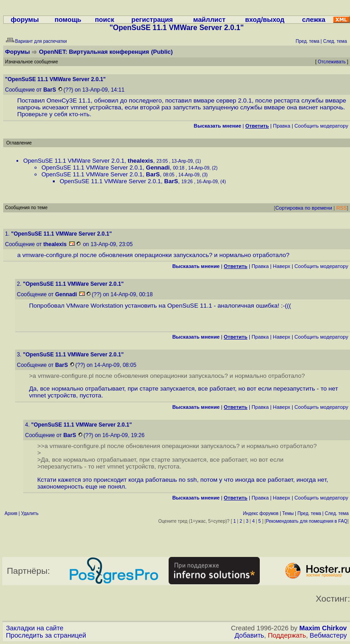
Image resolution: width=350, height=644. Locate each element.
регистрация (152, 20)
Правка (282, 126)
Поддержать (287, 635)
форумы (25, 20)
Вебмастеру (328, 635)
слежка (314, 20)
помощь (68, 20)
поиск (104, 20)
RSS (342, 208)
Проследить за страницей (46, 635)
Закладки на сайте (35, 628)
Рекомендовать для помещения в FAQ (307, 521)
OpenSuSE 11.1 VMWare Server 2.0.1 (74, 161)
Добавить (250, 635)
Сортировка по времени (304, 208)
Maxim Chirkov (323, 628)
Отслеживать (332, 62)
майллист (209, 20)
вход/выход (265, 20)
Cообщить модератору (321, 126)
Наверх (282, 266)
